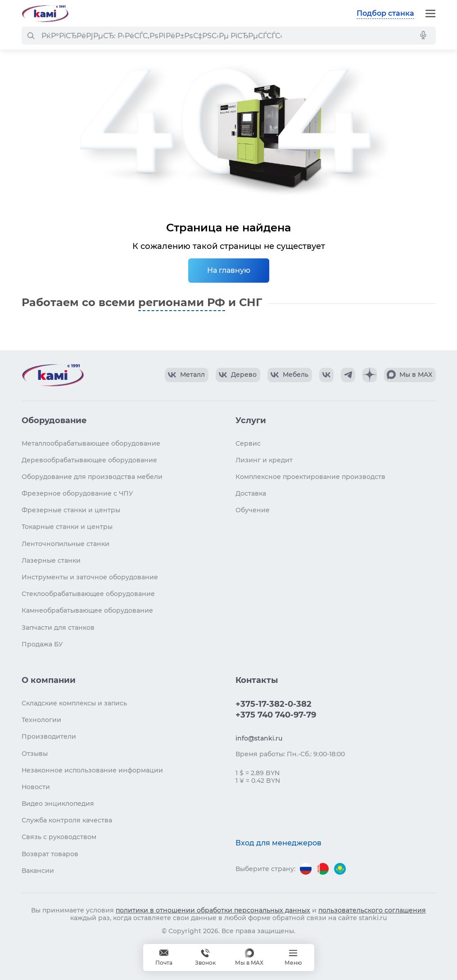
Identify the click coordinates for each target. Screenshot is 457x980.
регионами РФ (182, 302)
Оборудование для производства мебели (92, 477)
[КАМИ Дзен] (370, 375)
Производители (49, 736)
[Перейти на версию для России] (306, 869)
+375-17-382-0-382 (274, 704)
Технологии (41, 720)
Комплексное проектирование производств (310, 477)
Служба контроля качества (67, 820)
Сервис (248, 443)
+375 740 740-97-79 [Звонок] (205, 957)
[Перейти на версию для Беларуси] (323, 869)
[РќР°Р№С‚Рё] (31, 36)
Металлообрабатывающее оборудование (91, 443)
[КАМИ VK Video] (187, 375)
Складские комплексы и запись (74, 703)
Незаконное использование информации (92, 770)
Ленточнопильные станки (66, 544)
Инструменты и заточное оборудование (90, 577)
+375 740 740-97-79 (276, 715)
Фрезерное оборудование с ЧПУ (77, 493)
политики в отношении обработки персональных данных (213, 910)
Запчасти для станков (58, 628)
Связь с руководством (59, 837)
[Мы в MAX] (249, 957)
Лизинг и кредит (264, 460)
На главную (229, 270)
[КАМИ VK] (326, 375)
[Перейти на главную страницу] (45, 14)
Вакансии (38, 871)
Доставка (251, 493)
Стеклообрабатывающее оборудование (88, 594)
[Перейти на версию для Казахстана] (340, 869)
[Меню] (430, 14)
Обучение (253, 510)
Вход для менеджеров (278, 843)
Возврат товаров (50, 854)
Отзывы (35, 754)
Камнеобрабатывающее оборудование (87, 610)
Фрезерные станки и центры (71, 510)
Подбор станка (385, 13)
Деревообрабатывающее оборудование (89, 460)
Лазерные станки (51, 560)
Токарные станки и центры (67, 527)
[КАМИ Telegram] (348, 375)
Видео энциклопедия (58, 804)
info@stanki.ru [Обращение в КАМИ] (259, 738)
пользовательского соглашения (372, 910)
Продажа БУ (42, 644)
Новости (36, 787)
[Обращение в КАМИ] (164, 957)
